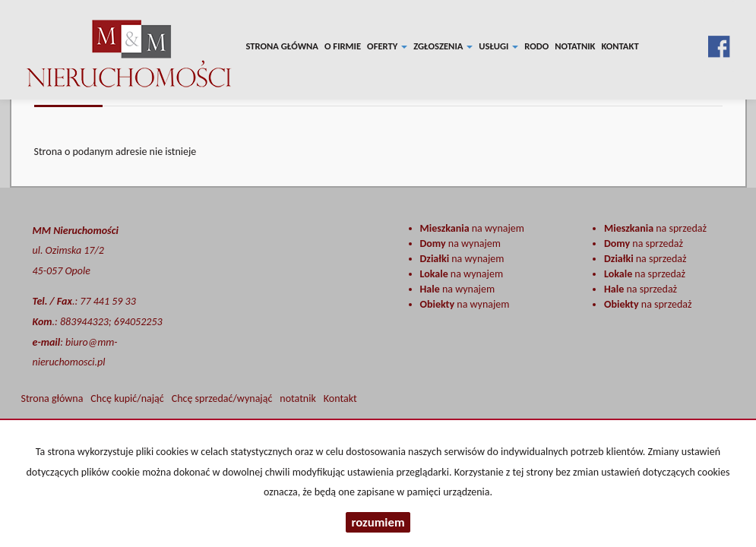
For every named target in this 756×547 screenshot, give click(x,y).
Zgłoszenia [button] (443, 46)
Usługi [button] (498, 46)
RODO (536, 46)
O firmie (343, 46)
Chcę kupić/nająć (127, 398)
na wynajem (472, 228)
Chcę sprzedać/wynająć (222, 398)
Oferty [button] (387, 46)
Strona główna (283, 46)
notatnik (575, 46)
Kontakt (620, 46)
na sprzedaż (655, 228)
